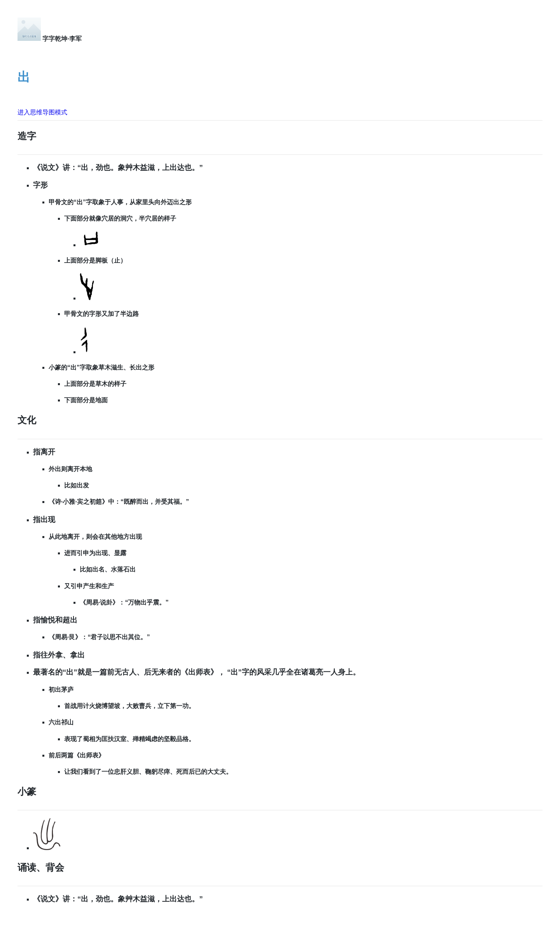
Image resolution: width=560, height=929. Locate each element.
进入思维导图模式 (42, 112)
